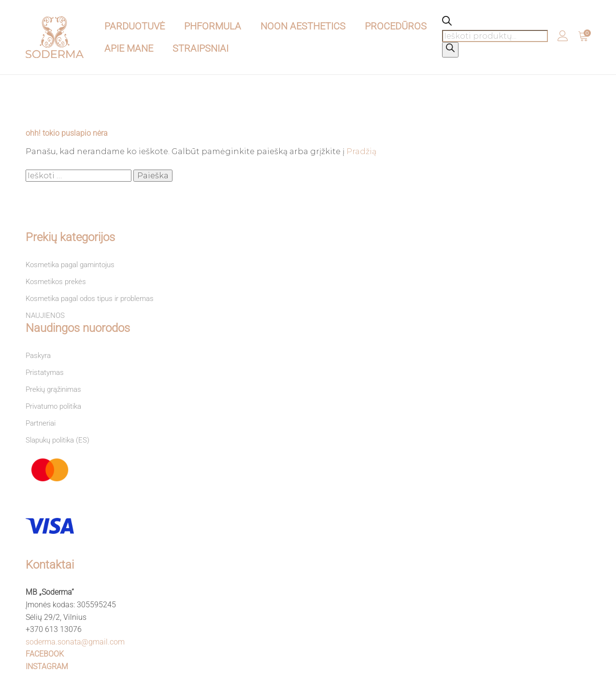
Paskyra (38, 356)
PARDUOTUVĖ (135, 26)
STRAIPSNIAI (201, 48)
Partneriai (41, 423)
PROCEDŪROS (396, 26)
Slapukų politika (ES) (57, 440)
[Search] (450, 50)
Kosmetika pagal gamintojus (70, 265)
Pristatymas (45, 372)
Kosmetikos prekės (56, 282)
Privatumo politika (53, 406)
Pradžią (361, 151)
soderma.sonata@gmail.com (75, 642)
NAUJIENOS (45, 315)
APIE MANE (129, 48)
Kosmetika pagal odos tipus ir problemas (90, 299)
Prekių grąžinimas (53, 389)
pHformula (213, 26)
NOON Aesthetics (303, 26)
